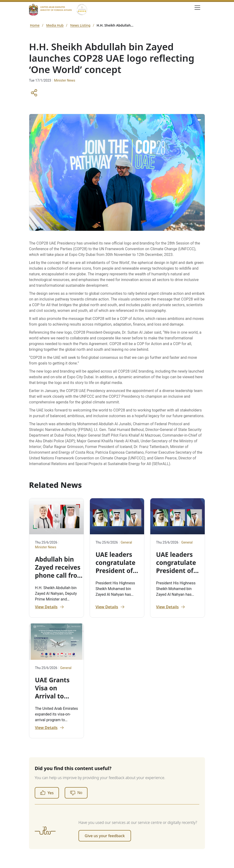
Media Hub (55, 25)
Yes (47, 793)
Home (35, 25)
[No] (76, 793)
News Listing (80, 25)
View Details (50, 607)
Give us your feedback (105, 836)
